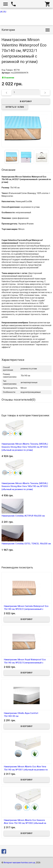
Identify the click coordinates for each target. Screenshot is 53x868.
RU (5, 12)
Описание (8, 170)
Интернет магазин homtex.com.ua (19, 863)
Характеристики (13, 360)
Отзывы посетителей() (18, 400)
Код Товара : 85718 (11, 70)
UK (1, 12)
